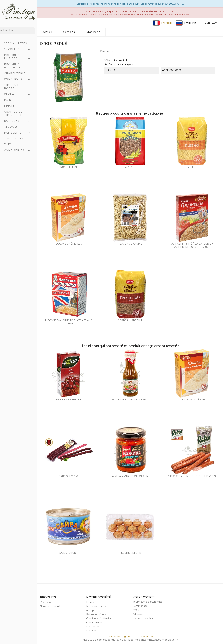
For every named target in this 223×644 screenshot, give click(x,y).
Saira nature (68, 553)
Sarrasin (130, 167)
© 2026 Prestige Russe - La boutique (130, 636)
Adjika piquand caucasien (130, 476)
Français (163, 23)
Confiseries (19, 151)
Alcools (19, 127)
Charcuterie (15, 73)
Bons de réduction (143, 618)
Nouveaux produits (51, 606)
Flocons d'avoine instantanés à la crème (68, 322)
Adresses (138, 614)
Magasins (92, 631)
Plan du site (93, 627)
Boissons (19, 121)
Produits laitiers (19, 57)
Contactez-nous (95, 622)
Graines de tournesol (13, 113)
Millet (192, 167)
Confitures (14, 139)
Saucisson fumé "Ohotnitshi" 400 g (192, 476)
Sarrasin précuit (130, 320)
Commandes (140, 606)
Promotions (47, 602)
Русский (186, 23)
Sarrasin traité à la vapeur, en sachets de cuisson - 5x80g (192, 245)
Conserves (19, 80)
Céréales (19, 95)
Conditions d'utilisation (99, 618)
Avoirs (136, 610)
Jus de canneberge (68, 400)
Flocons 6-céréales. (68, 244)
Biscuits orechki (130, 553)
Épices (10, 106)
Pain (8, 100)
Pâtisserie (19, 133)
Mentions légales (96, 606)
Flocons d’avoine (130, 244)
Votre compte (144, 597)
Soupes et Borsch (13, 87)
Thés (8, 144)
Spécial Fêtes (16, 43)
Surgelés (19, 50)
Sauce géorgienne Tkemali (130, 400)
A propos (91, 610)
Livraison (91, 602)
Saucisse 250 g (68, 476)
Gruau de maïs (68, 167)
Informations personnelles (147, 602)
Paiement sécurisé (97, 614)
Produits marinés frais (16, 66)
